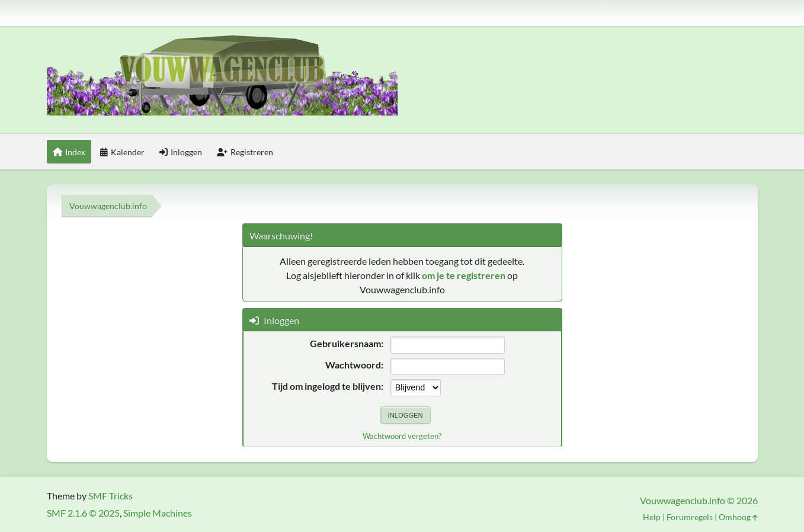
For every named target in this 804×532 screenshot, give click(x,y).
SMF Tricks (110, 496)
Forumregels (690, 517)
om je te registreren (464, 275)
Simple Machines (158, 513)
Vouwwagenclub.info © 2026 (699, 500)
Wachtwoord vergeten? (402, 436)
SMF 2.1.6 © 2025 (83, 513)
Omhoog (738, 517)
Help (652, 517)
